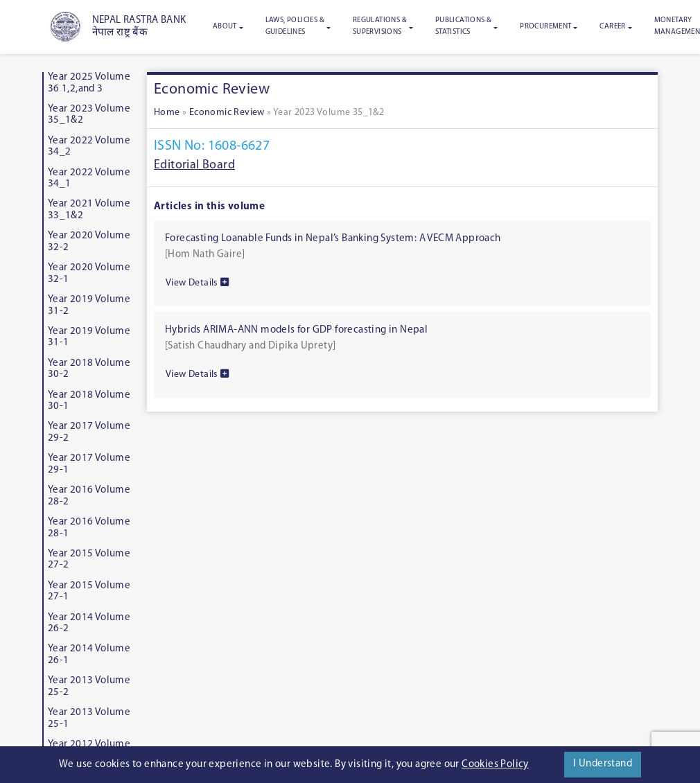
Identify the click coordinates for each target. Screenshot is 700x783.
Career (612, 27)
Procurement (545, 27)
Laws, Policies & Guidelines (295, 26)
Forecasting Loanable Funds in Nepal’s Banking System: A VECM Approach (333, 239)
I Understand (603, 764)
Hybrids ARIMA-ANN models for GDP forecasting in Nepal (296, 330)
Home (167, 113)
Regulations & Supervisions (380, 26)
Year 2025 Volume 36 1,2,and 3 (89, 83)
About (225, 27)
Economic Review (227, 113)
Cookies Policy (495, 765)
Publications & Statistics (464, 26)
